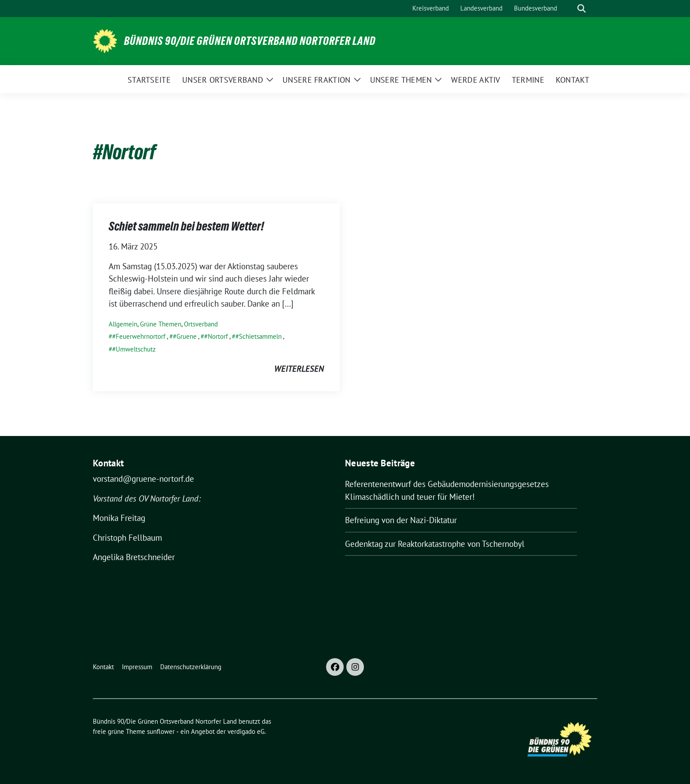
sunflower (161, 731)
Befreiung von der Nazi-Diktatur (401, 520)
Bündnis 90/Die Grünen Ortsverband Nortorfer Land (250, 41)
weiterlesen (299, 369)
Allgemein (123, 324)
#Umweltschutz (134, 349)
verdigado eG (246, 731)
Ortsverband (201, 324)
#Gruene (185, 336)
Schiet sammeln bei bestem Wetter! (186, 226)
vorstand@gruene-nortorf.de (143, 479)
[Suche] (569, 9)
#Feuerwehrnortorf (139, 336)
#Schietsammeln (259, 336)
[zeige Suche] (582, 9)
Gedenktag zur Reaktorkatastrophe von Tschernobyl (435, 544)
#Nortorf (216, 336)
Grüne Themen (161, 324)
